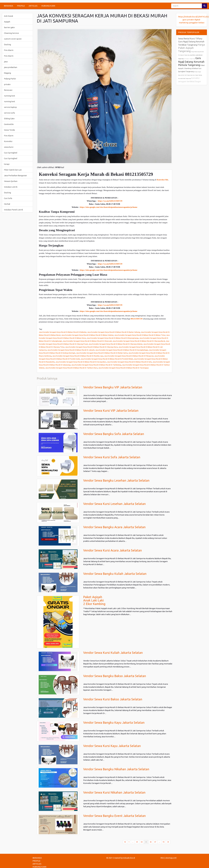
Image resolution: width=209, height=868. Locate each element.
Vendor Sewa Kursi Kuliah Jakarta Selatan (113, 653)
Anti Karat (9, 16)
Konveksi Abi (162, 180)
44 (142, 842)
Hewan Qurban (11, 181)
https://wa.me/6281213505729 (110, 201)
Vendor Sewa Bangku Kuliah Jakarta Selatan (115, 574)
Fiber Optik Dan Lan (13, 170)
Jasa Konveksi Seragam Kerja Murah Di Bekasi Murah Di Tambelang (96, 365)
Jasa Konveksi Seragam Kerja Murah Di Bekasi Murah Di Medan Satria (102, 353)
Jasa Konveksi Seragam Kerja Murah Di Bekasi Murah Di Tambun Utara (71, 368)
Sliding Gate (9, 119)
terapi (7, 164)
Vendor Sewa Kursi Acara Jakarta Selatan (113, 550)
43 (137, 842)
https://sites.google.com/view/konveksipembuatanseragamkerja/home (109, 207)
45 (147, 842)
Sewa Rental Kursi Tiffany (190, 39)
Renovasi (8, 90)
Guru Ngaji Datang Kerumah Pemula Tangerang (191, 61)
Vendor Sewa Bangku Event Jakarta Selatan (114, 816)
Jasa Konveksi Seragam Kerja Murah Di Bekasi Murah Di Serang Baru (81, 362)
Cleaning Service (11, 33)
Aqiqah (7, 22)
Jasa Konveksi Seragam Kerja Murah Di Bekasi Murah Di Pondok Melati (107, 359)
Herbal (7, 204)
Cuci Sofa (8, 198)
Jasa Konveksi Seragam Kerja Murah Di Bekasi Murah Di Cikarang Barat (139, 341)
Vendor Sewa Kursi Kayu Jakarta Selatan (112, 746)
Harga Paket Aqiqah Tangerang (191, 48)
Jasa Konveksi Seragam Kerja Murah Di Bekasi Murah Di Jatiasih (71, 350)
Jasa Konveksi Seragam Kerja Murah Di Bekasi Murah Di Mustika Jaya (78, 356)
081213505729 (137, 319)
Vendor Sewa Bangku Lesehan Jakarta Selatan (116, 480)
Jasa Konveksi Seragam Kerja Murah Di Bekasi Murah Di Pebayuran (129, 356)
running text (10, 96)
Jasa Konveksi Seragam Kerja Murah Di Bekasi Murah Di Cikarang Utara (91, 347)
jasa (6, 62)
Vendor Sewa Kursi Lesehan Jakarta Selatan (114, 504)
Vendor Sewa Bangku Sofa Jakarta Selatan (114, 434)
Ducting (7, 44)
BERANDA (8, 6)
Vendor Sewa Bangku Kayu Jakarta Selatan (114, 723)
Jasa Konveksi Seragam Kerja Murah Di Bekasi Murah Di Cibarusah (87, 341)
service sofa (9, 113)
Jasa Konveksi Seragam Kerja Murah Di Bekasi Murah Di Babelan (63, 332)
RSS (162, 858)
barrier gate (9, 27)
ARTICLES (33, 6)
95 (164, 842)
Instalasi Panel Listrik (13, 210)
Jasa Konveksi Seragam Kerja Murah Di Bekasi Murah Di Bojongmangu (113, 338)
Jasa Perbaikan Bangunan (15, 175)
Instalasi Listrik (11, 187)
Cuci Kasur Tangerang (189, 59)
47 (155, 842)
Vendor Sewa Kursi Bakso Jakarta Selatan (113, 699)
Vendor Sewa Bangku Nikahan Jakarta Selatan (116, 769)
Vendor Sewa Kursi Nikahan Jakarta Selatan (114, 792)
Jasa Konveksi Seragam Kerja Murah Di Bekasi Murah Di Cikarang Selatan (116, 344)
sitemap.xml (171, 858)
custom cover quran (13, 39)
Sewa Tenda (9, 130)
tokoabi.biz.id (129, 858)
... (133, 842)
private (7, 84)
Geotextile (9, 124)
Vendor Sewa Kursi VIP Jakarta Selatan (111, 411)
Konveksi (8, 141)
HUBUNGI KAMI (48, 6)
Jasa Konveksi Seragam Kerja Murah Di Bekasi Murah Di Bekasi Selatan (87, 335)
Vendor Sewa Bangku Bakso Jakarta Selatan (115, 676)
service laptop (10, 107)
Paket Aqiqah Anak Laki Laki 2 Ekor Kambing (94, 600)
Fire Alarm (9, 50)
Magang (7, 73)
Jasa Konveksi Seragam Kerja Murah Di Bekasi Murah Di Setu (129, 362)
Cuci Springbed (11, 153)
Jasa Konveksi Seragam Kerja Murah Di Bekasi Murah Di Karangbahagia (122, 350)
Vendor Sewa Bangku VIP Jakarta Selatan (113, 387)
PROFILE (21, 6)
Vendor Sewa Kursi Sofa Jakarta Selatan (112, 457)
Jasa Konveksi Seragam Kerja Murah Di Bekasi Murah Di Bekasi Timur (140, 335)
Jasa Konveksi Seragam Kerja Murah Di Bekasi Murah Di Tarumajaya (123, 368)
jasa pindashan (11, 67)
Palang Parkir (10, 79)
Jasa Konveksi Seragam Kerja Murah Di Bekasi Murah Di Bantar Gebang (114, 332)
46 (151, 842)
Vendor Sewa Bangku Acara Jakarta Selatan (114, 527)
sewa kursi (9, 147)
